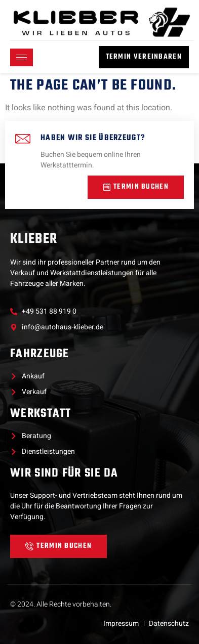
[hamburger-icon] (22, 57)
